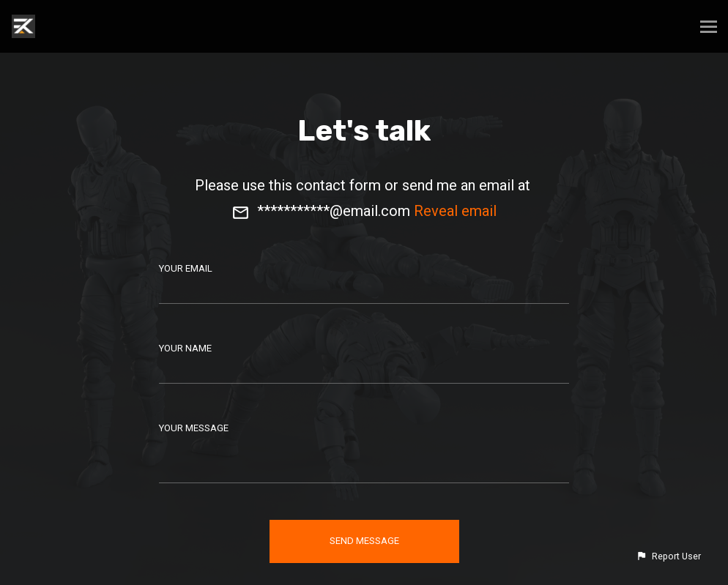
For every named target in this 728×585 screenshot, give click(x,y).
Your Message (194, 428)
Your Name (185, 348)
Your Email (186, 268)
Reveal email (455, 211)
